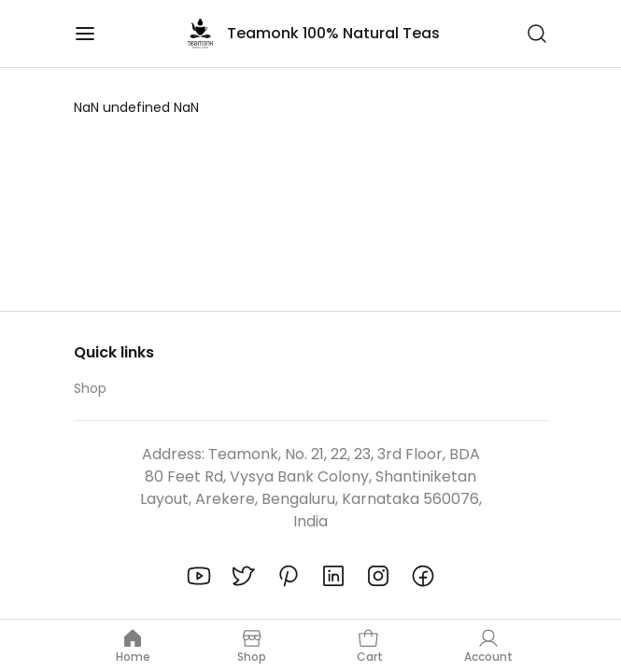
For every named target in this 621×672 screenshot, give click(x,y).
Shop (90, 388)
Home (133, 646)
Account (488, 646)
